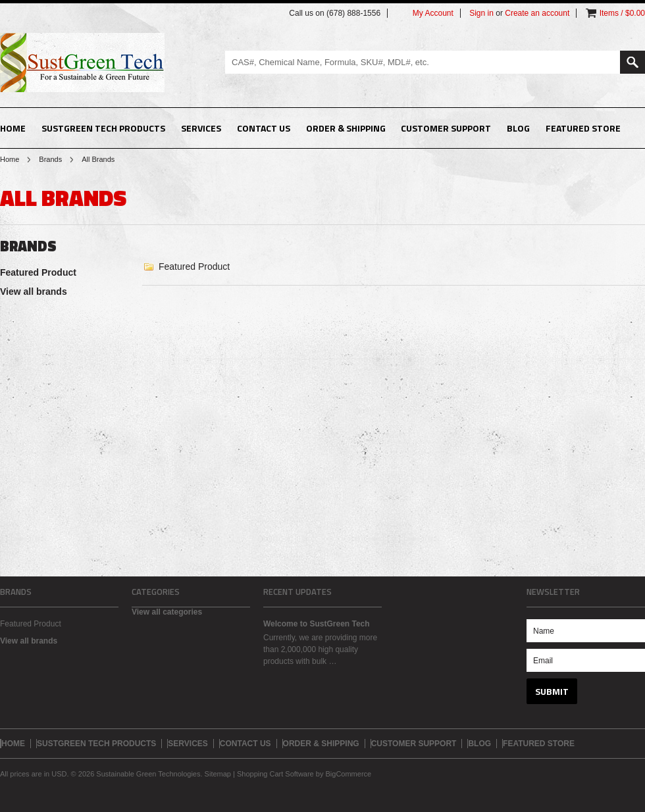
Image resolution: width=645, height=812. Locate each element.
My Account (433, 13)
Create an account (537, 13)
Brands (50, 159)
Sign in (481, 13)
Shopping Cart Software (275, 774)
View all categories (167, 612)
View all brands (34, 292)
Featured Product (38, 272)
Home (10, 159)
